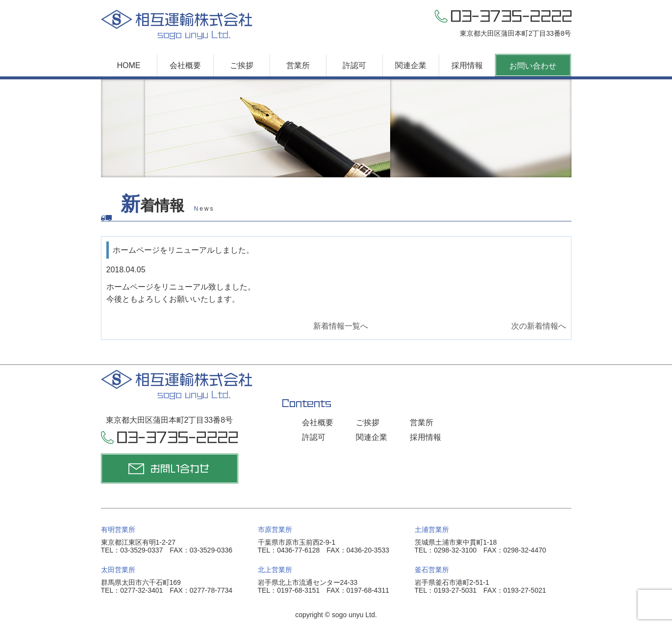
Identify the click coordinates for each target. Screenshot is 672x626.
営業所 (298, 65)
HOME (129, 65)
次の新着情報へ (539, 326)
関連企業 (411, 65)
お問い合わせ (533, 66)
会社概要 (185, 65)
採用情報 (467, 65)
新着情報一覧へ (341, 326)
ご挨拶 (242, 65)
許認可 (354, 65)
